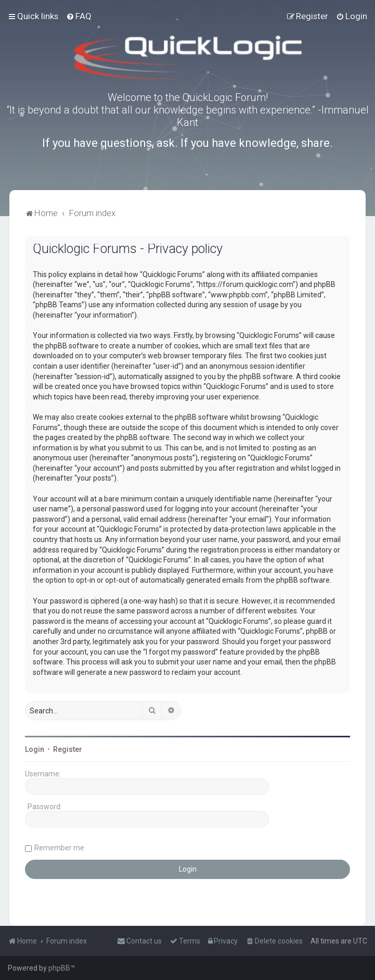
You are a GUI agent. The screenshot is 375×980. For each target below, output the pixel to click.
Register (68, 749)
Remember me (59, 848)
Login (35, 749)
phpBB (59, 968)
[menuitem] (79, 16)
